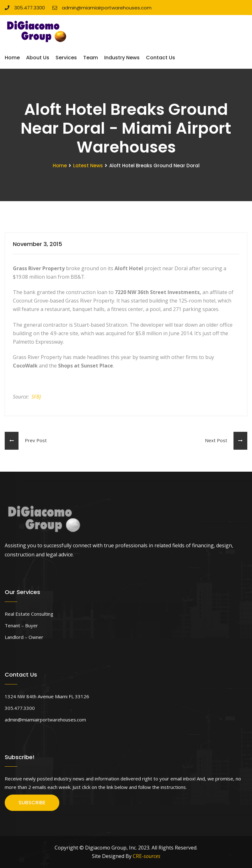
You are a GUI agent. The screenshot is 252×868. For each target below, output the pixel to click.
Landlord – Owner (24, 637)
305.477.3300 (25, 8)
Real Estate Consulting (29, 614)
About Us (38, 58)
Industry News (122, 58)
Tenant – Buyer (21, 625)
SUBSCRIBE (32, 803)
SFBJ (36, 397)
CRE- (147, 856)
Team (91, 58)
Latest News (88, 166)
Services (66, 58)
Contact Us (161, 58)
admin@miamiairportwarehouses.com (102, 8)
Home (12, 58)
